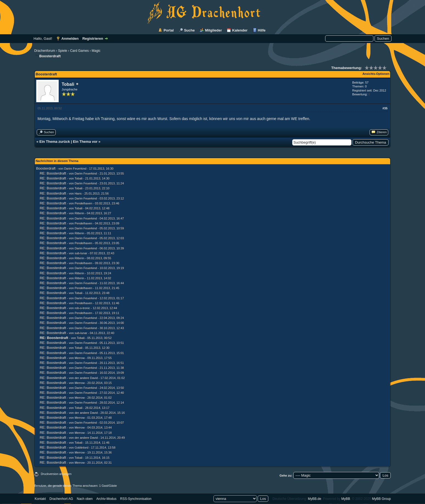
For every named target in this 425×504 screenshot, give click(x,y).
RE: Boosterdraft (53, 173)
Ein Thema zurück (55, 142)
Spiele (62, 51)
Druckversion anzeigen (56, 474)
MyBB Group (382, 499)
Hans (78, 193)
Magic (96, 51)
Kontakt (40, 499)
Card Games (79, 51)
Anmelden (70, 39)
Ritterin (79, 213)
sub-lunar (81, 253)
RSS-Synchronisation (136, 499)
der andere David (86, 378)
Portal (169, 30)
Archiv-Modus (106, 499)
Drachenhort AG (61, 499)
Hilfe (262, 30)
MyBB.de (315, 499)
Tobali (68, 84)
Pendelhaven (83, 203)
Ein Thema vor (85, 142)
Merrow (80, 358)
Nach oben (85, 499)
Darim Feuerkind (75, 169)
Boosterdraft (46, 168)
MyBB (346, 499)
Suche (189, 30)
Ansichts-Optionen (376, 74)
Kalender (240, 30)
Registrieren (93, 39)
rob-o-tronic (82, 308)
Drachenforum (45, 51)
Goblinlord (81, 448)
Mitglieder (213, 30)
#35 (385, 108)
